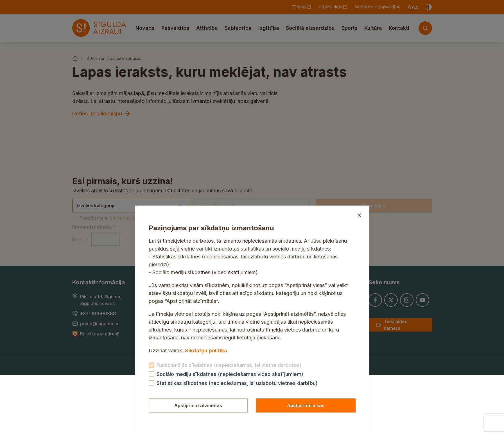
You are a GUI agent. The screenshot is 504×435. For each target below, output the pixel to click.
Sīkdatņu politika (206, 351)
